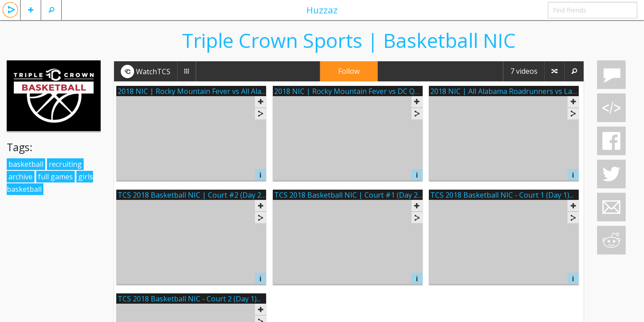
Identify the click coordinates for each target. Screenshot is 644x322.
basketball (26, 164)
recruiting (65, 164)
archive (21, 177)
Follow (349, 71)
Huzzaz (322, 10)
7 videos (524, 71)
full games (55, 177)
